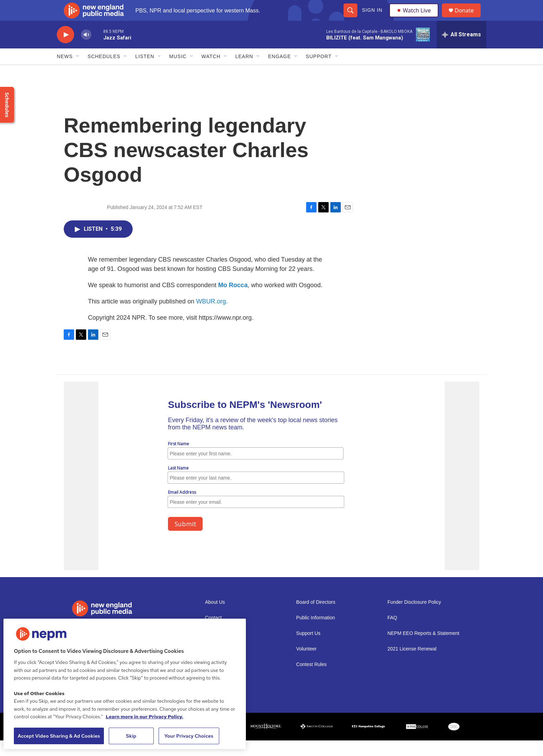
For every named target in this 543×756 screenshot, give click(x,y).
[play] (65, 50)
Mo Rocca (233, 301)
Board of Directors (316, 618)
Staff (210, 680)
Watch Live (415, 18)
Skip (131, 736)
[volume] (86, 50)
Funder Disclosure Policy (414, 618)
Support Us (308, 649)
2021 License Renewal (412, 664)
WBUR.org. (212, 317)
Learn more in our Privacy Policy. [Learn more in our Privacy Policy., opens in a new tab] (144, 717)
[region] (125, 684)
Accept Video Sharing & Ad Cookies (59, 736)
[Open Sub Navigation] (78, 72)
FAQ (392, 633)
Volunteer (306, 664)
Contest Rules (311, 680)
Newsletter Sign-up (225, 649)
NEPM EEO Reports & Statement (424, 649)
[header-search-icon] (350, 18)
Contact (213, 633)
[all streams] (461, 50)
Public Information (315, 633)
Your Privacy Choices (189, 736)
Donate (469, 18)
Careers (214, 664)
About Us (215, 618)
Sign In (372, 18)
